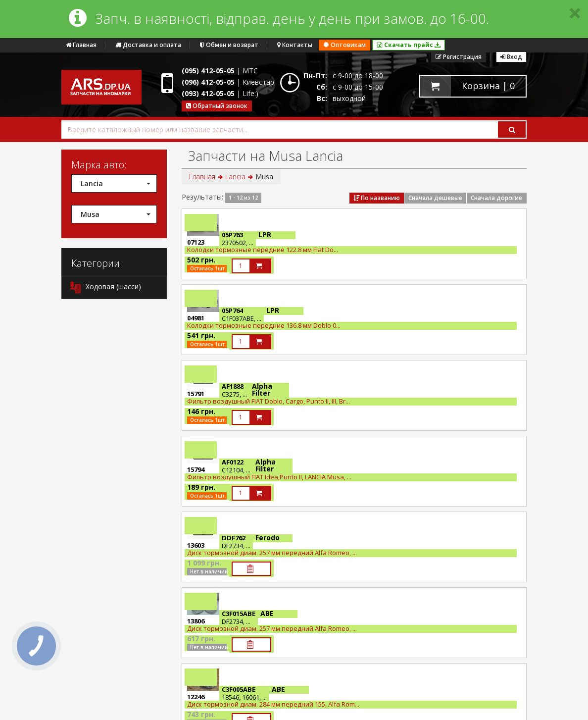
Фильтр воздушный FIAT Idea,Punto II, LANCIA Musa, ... (269, 477)
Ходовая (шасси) (105, 287)
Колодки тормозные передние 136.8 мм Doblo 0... (264, 325)
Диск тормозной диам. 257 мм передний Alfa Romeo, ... (272, 553)
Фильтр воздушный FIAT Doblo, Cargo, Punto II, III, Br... (269, 401)
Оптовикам (344, 45)
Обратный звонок (217, 106)
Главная (81, 45)
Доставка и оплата (148, 45)
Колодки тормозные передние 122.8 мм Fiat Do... (263, 250)
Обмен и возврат (229, 45)
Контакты (295, 45)
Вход (511, 57)
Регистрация (459, 57)
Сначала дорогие (496, 198)
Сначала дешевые (435, 198)
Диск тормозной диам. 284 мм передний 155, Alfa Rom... (273, 704)
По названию (377, 198)
